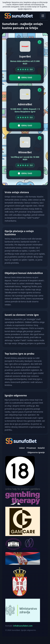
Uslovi (22, 448)
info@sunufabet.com (23, 626)
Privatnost (31, 448)
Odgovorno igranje (36, 452)
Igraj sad (25, 78)
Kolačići (41, 448)
